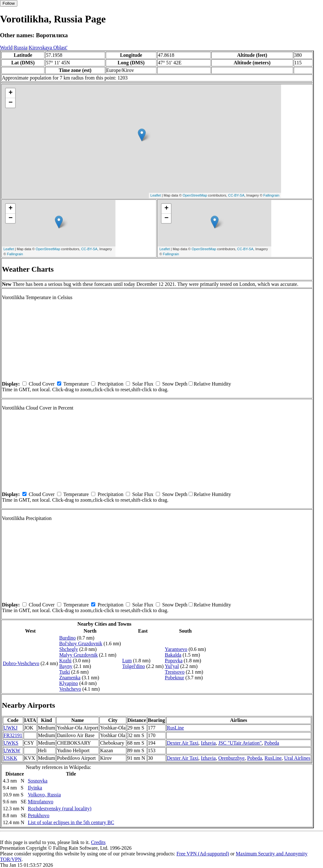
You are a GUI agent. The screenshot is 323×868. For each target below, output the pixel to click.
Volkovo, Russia (44, 795)
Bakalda (173, 655)
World (6, 47)
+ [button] (11, 93)
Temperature (76, 384)
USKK (10, 758)
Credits (98, 842)
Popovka (174, 661)
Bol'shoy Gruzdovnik (81, 644)
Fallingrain (271, 195)
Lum (127, 661)
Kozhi (65, 661)
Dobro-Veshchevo (21, 663)
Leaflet (156, 195)
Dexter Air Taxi (183, 743)
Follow (9, 3)
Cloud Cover (42, 384)
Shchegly (69, 649)
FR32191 (13, 735)
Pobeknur (175, 678)
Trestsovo (175, 672)
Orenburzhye (232, 758)
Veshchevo (70, 689)
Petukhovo (38, 815)
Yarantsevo (176, 649)
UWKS (11, 743)
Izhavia (208, 743)
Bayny (66, 666)
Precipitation (110, 384)
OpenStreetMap (195, 195)
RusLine (175, 728)
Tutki (65, 672)
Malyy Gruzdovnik (79, 655)
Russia (21, 47)
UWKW (12, 750)
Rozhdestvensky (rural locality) (60, 809)
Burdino (68, 638)
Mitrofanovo (41, 802)
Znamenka (70, 678)
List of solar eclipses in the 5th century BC (71, 822)
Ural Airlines (297, 758)
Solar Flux (143, 384)
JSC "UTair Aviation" (240, 743)
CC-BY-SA (236, 195)
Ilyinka (35, 788)
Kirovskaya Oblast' (48, 47)
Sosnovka (38, 781)
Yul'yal (172, 666)
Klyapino (69, 683)
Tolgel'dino (133, 666)
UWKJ (10, 728)
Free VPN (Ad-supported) (203, 854)
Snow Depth (175, 384)
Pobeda (272, 743)
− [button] (11, 103)
